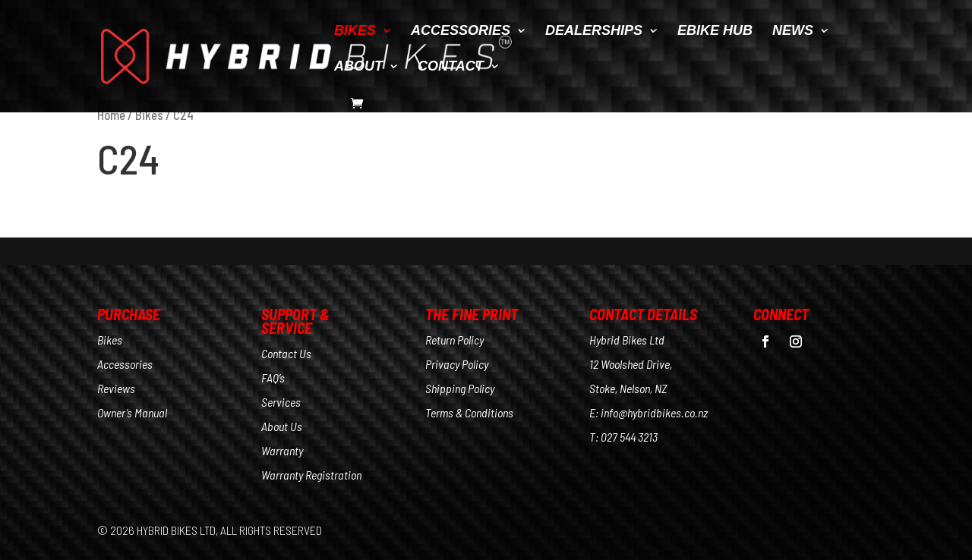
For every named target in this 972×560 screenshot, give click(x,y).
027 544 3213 (629, 437)
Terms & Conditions (469, 412)
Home (111, 115)
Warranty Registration (311, 475)
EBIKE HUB (715, 31)
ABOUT (358, 67)
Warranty (282, 450)
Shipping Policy (460, 388)
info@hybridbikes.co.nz (654, 412)
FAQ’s (273, 378)
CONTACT (451, 67)
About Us (282, 426)
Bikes (149, 115)
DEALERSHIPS (594, 31)
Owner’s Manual (132, 412)
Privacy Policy (457, 364)
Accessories (125, 364)
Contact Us (286, 353)
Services (281, 402)
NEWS (793, 31)
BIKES (355, 31)
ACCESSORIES (461, 31)
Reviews (116, 388)
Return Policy (454, 340)
